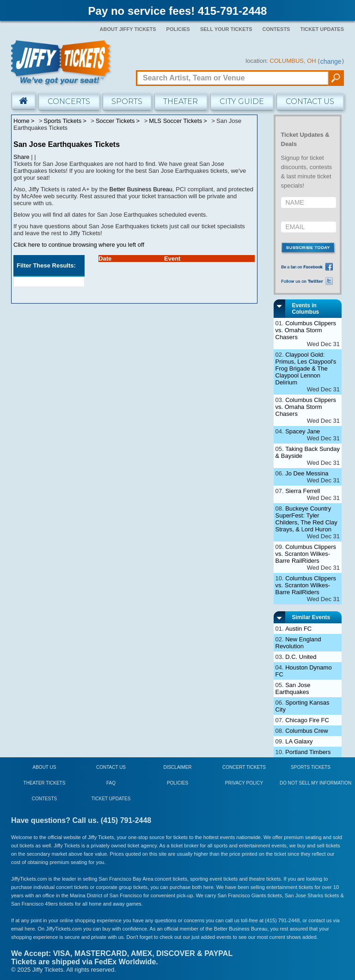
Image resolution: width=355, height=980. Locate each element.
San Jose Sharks (304, 895)
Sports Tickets (311, 767)
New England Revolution (298, 643)
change (331, 61)
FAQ (111, 783)
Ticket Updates (322, 29)
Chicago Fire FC (307, 720)
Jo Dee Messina (307, 473)
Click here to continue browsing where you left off (79, 245)
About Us (45, 767)
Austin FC (298, 629)
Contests (276, 29)
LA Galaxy (299, 741)
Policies (178, 29)
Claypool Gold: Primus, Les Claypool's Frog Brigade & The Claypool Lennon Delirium (306, 368)
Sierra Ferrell (303, 491)
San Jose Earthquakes (293, 688)
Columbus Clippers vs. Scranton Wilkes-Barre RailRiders (306, 554)
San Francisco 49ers (34, 904)
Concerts (69, 101)
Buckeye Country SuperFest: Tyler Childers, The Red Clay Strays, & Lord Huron (306, 519)
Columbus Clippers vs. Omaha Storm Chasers (306, 330)
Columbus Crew (306, 731)
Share (21, 157)
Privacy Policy (244, 783)
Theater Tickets (45, 783)
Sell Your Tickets (226, 29)
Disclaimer (177, 767)
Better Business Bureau (141, 189)
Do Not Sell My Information (315, 783)
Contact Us (310, 101)
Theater (181, 101)
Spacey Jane (303, 431)
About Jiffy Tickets (128, 29)
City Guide (242, 101)
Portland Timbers (308, 752)
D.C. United (301, 657)
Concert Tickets (244, 767)
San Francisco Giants (242, 895)
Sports (127, 101)
